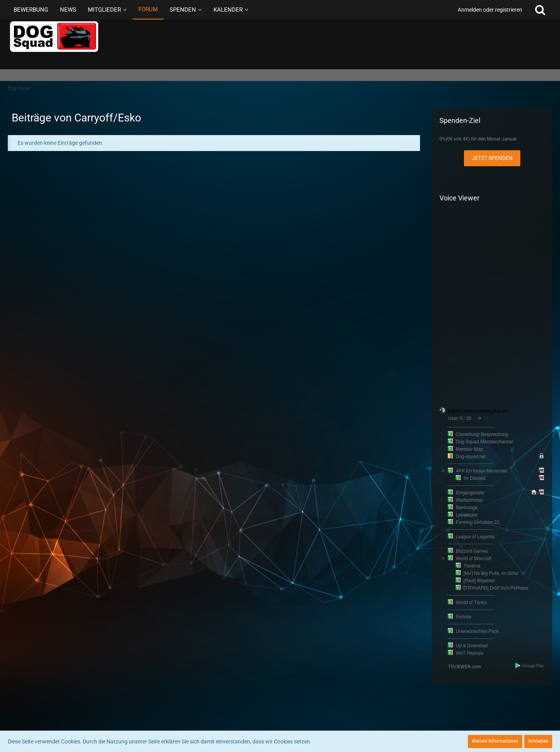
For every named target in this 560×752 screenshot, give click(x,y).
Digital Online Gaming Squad (477, 411)
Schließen (538, 741)
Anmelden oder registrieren (490, 10)
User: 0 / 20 (460, 418)
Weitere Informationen (495, 741)
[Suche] (540, 10)
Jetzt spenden (492, 158)
